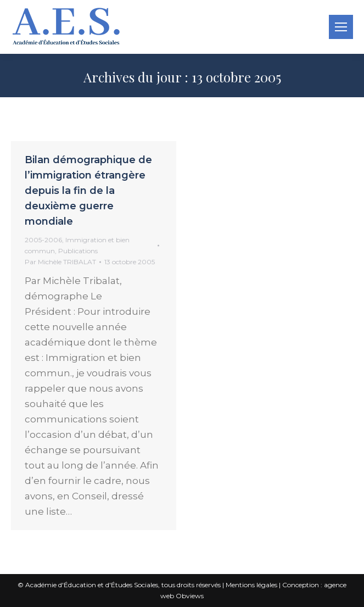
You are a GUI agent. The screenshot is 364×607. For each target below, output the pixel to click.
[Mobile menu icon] (341, 27)
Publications (78, 251)
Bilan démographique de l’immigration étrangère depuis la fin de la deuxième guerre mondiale (88, 191)
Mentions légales (251, 585)
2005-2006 (43, 240)
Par (60, 262)
